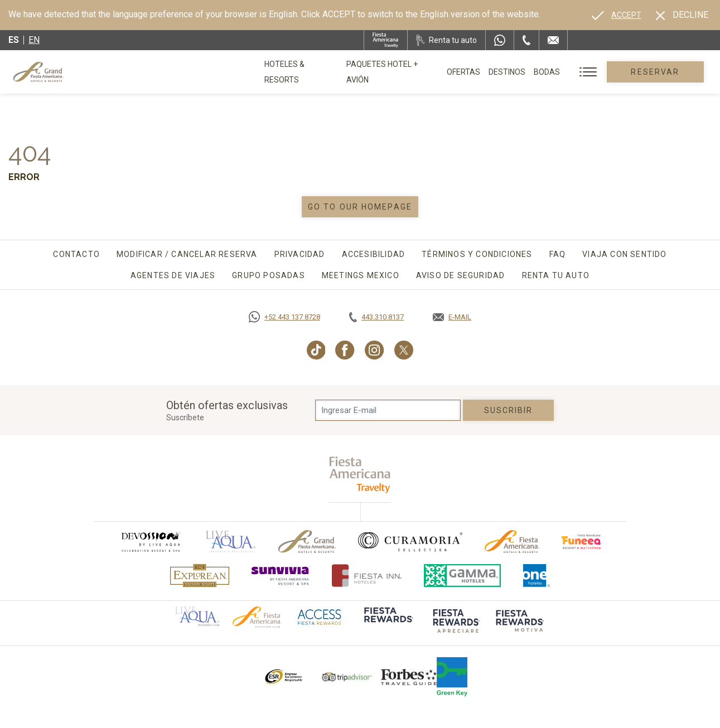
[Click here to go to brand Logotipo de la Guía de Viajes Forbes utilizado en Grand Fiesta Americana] (409, 677)
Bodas (553, 72)
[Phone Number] (526, 40)
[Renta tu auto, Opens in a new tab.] (446, 40)
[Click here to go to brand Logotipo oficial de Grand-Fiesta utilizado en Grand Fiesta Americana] (307, 542)
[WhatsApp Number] (500, 40)
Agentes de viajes (173, 275)
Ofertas (470, 72)
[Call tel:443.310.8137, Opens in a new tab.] (376, 317)
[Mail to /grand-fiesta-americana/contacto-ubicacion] (553, 40)
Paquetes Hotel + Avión (397, 76)
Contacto (76, 254)
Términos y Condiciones (477, 254)
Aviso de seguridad (461, 275)
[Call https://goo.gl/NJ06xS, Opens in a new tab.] (284, 317)
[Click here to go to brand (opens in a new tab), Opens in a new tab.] (151, 542)
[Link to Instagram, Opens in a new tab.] (375, 350)
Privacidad (300, 254)
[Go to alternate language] (617, 15)
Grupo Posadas (269, 275)
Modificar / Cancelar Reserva (187, 254)
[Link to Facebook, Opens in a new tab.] (345, 350)
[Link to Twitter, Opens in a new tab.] (404, 350)
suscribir (509, 410)
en (34, 40)
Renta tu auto (556, 275)
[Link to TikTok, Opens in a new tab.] (316, 350)
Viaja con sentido (624, 254)
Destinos (513, 72)
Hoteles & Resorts (303, 72)
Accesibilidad (374, 254)
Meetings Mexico (361, 275)
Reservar (658, 72)
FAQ (558, 254)
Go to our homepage (360, 207)
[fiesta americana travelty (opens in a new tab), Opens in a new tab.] (360, 475)
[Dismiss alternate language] (682, 15)
